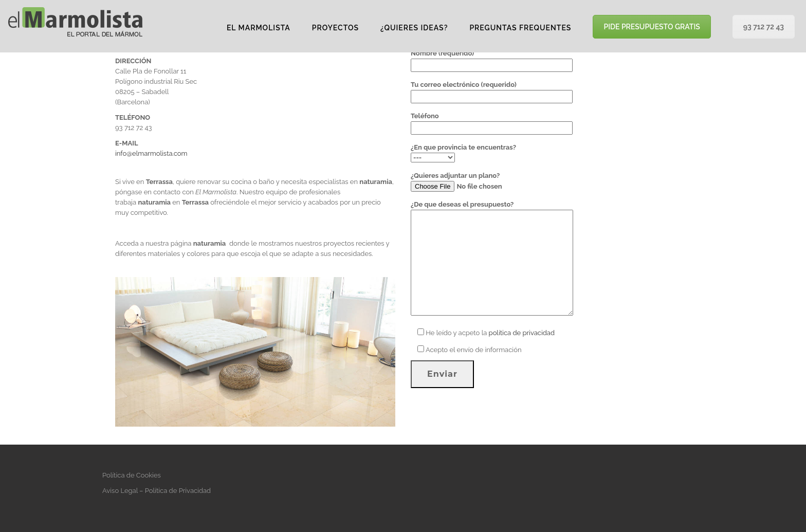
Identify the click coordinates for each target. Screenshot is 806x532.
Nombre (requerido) (492, 59)
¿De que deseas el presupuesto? (492, 259)
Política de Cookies (132, 475)
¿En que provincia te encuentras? (463, 152)
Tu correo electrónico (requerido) (492, 90)
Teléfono (492, 122)
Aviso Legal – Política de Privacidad (157, 491)
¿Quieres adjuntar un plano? (481, 182)
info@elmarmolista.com (151, 153)
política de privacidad (522, 333)
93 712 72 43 (764, 27)
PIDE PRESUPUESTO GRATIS (652, 27)
